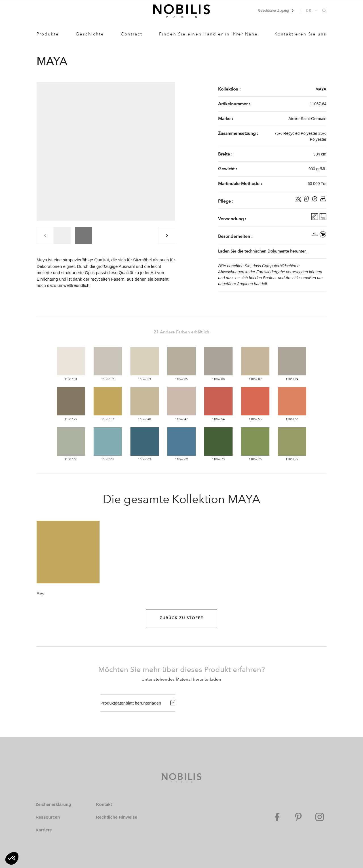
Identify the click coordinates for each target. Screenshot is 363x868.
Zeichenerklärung (53, 804)
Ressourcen (48, 817)
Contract (132, 34)
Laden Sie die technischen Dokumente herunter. (262, 251)
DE (309, 10)
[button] (12, 858)
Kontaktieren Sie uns (300, 34)
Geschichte (90, 34)
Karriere (44, 830)
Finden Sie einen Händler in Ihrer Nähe (208, 34)
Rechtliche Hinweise (117, 817)
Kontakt (104, 804)
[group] (62, 236)
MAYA (321, 89)
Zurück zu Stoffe (181, 618)
